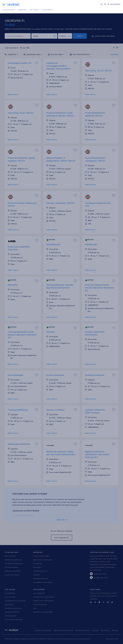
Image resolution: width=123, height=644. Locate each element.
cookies (95, 630)
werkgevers (23, 9)
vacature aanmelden (41, 556)
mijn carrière (35, 9)
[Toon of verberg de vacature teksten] (116, 48)
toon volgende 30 (61, 538)
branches (37, 567)
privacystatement (83, 630)
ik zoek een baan (10, 9)
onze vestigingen (40, 604)
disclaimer (105, 630)
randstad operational (13, 560)
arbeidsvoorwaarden (13, 608)
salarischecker (11, 616)
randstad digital (11, 567)
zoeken (80, 36)
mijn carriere (10, 589)
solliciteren (9, 604)
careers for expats (12, 575)
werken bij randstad (43, 630)
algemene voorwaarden (43, 560)
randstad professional (14, 563)
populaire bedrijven (13, 571)
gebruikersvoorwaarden (63, 630)
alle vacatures (10, 556)
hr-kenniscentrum (40, 571)
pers (35, 608)
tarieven (36, 575)
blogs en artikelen (12, 612)
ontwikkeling (10, 593)
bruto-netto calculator (14, 619)
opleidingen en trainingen (15, 601)
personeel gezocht (41, 578)
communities (10, 597)
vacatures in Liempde (24, 515)
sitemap (115, 630)
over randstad (48, 9)
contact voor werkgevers (43, 601)
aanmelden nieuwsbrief (43, 582)
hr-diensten (38, 563)
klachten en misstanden (43, 612)
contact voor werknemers (44, 597)
